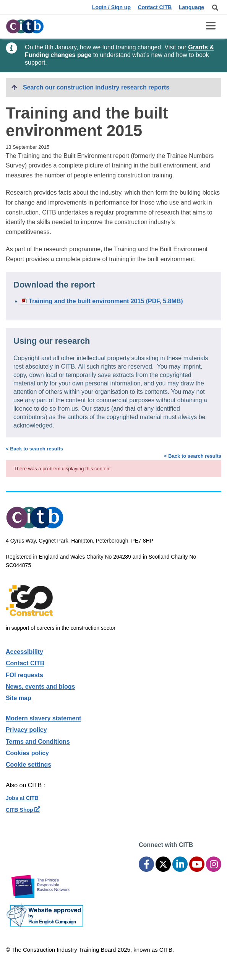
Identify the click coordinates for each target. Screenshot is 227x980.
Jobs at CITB (22, 798)
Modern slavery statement (43, 718)
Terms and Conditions (38, 742)
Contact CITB (155, 7)
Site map (19, 698)
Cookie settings (28, 765)
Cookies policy (27, 753)
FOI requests (24, 675)
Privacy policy (26, 730)
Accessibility (24, 652)
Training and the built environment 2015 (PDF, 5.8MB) (106, 301)
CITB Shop (23, 810)
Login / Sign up (111, 7)
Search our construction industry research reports (96, 87)
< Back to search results (193, 456)
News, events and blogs (40, 687)
